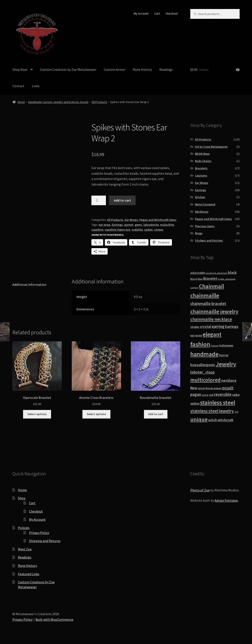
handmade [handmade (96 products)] (204, 354)
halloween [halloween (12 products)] (226, 345)
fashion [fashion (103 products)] (200, 344)
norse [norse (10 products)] (201, 388)
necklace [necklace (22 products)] (229, 380)
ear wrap (104, 225)
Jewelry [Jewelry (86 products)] (226, 364)
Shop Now (20, 69)
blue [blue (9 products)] (200, 279)
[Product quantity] (99, 200)
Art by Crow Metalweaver (211, 147)
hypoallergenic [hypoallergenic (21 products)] (203, 365)
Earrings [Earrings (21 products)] (232, 326)
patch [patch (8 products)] (205, 395)
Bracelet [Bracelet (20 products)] (210, 279)
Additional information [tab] (29, 284)
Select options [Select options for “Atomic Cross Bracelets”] (96, 414)
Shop (22, 498)
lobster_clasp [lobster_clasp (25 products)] (202, 372)
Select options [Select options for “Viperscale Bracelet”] (37, 414)
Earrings (117, 225)
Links (36, 86)
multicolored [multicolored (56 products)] (205, 380)
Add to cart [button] (156, 414)
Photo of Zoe (200, 490)
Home (21, 102)
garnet (129, 225)
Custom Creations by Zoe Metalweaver (68, 69)
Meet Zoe (25, 549)
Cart (157, 13)
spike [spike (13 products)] (236, 395)
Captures (201, 175)
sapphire (97, 230)
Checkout (172, 13)
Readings (166, 69)
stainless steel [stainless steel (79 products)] (218, 402)
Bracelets (201, 168)
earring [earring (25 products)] (218, 326)
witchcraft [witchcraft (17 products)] (226, 420)
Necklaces (202, 212)
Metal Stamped (205, 204)
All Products (99, 102)
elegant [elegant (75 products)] (212, 334)
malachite (167, 225)
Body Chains (203, 161)
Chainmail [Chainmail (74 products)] (212, 286)
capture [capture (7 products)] (194, 288)
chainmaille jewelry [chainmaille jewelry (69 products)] (214, 311)
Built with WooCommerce (54, 619)
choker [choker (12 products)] (195, 327)
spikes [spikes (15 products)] (195, 403)
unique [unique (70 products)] (199, 419)
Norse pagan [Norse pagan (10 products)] (213, 388)
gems (138, 225)
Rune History (142, 69)
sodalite (137, 230)
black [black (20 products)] (232, 273)
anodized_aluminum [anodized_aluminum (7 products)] (216, 273)
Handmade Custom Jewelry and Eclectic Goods (58, 102)
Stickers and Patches (209, 240)
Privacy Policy (39, 533)
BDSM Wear (202, 154)
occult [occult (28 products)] (228, 388)
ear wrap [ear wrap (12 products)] (196, 335)
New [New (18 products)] (194, 388)
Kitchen (200, 197)
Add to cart (122, 200)
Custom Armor (115, 69)
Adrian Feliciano (226, 500)
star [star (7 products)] (237, 412)
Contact (18, 86)
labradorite (151, 225)
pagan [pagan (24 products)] (196, 394)
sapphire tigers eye (117, 230)
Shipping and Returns (45, 541)
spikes (148, 230)
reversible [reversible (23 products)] (223, 394)
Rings (199, 233)
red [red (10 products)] (211, 395)
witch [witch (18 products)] (213, 420)
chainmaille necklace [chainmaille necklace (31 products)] (211, 319)
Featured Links (29, 574)
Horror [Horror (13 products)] (224, 355)
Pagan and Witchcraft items (158, 220)
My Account (141, 13)
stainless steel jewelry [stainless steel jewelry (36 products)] (212, 411)
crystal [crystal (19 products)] (205, 327)
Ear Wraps (131, 220)
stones (159, 230)
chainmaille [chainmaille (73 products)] (205, 295)
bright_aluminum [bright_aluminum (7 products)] (227, 279)
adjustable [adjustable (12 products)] (198, 273)
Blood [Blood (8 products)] (194, 279)
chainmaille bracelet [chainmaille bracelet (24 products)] (208, 304)
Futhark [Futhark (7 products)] (215, 346)
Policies (24, 528)
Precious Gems (205, 226)
